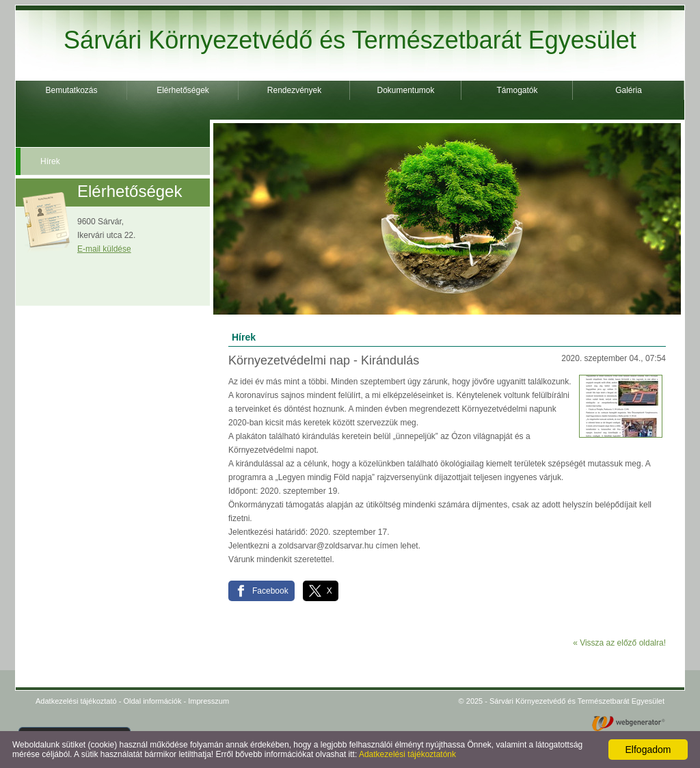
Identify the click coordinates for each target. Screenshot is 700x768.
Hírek (50, 161)
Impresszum (208, 701)
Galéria (629, 90)
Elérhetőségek (183, 90)
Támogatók (517, 90)
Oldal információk (152, 701)
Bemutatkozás (71, 90)
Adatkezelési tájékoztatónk (407, 754)
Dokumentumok (405, 90)
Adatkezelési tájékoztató (76, 701)
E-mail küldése (104, 249)
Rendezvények (294, 90)
